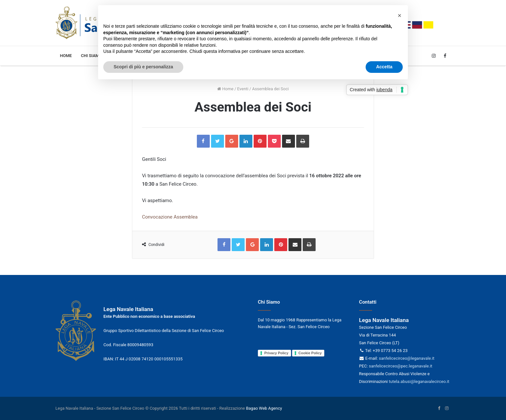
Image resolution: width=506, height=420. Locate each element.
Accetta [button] (384, 67)
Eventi (243, 89)
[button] (400, 15)
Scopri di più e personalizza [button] (143, 67)
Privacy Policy (276, 353)
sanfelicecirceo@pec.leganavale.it (400, 366)
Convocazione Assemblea (170, 217)
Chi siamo (91, 56)
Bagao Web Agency (264, 408)
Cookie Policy (310, 353)
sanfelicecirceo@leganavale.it (407, 358)
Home (66, 56)
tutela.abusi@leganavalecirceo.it (419, 381)
